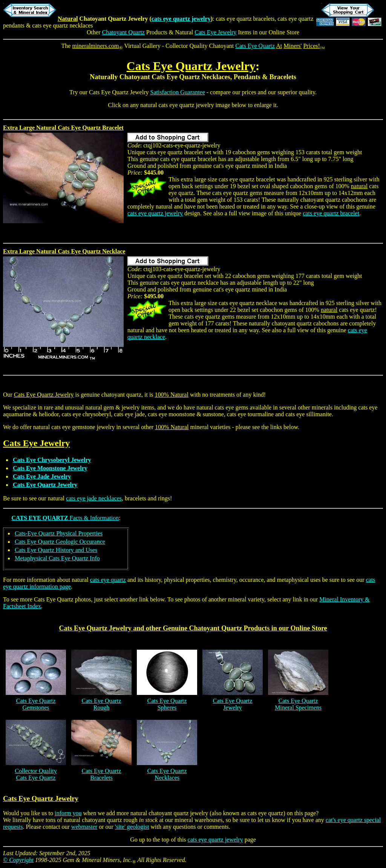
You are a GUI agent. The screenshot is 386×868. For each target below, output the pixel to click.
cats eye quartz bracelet (331, 213)
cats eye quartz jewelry (181, 19)
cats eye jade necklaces (94, 498)
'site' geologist (132, 827)
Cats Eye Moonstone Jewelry (50, 468)
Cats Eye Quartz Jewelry (191, 66)
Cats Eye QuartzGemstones (36, 704)
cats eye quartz (108, 580)
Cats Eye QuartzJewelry (233, 704)
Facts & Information (65, 518)
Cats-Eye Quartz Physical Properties (59, 533)
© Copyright (18, 860)
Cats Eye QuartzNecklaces (167, 774)
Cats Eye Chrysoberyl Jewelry (52, 460)
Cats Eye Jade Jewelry (42, 476)
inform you (68, 813)
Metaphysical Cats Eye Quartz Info (57, 558)
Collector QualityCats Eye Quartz (36, 774)
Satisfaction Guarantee (178, 92)
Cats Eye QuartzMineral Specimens (298, 704)
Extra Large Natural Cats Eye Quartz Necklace (64, 251)
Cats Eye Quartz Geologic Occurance (60, 542)
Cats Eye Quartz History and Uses (56, 550)
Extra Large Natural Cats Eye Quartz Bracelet (63, 128)
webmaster (84, 827)
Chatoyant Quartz (123, 32)
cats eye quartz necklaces (62, 25)
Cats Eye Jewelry (215, 32)
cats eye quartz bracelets (245, 19)
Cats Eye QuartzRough (102, 704)
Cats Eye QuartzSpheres (167, 704)
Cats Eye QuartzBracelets (102, 774)
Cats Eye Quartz (255, 46)
